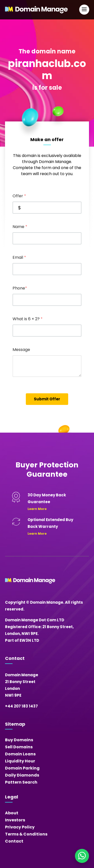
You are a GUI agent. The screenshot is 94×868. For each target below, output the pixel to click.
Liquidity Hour (20, 761)
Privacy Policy (20, 827)
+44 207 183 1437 (21, 706)
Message (21, 350)
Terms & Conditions (26, 834)
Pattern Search (21, 782)
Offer (19, 196)
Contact (14, 841)
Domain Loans (20, 754)
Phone (20, 288)
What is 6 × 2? (28, 319)
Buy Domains (19, 740)
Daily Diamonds (22, 775)
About (12, 813)
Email (19, 257)
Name (20, 227)
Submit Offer (47, 399)
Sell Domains (19, 747)
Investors (15, 820)
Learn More (37, 509)
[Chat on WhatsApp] (82, 856)
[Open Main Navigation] (84, 10)
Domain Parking (22, 768)
